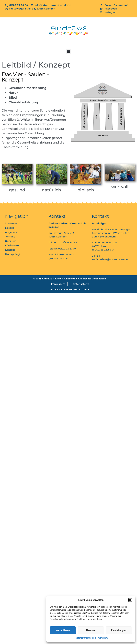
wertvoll (120, 187)
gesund (17, 190)
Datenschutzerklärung (86, 638)
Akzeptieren (63, 630)
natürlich (51, 190)
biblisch (86, 190)
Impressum (103, 638)
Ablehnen (91, 630)
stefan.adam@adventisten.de (110, 259)
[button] (130, 600)
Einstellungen (119, 630)
